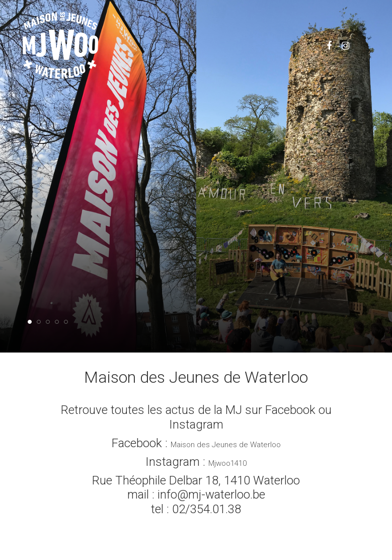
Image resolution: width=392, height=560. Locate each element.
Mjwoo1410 (227, 463)
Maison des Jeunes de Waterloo (226, 445)
